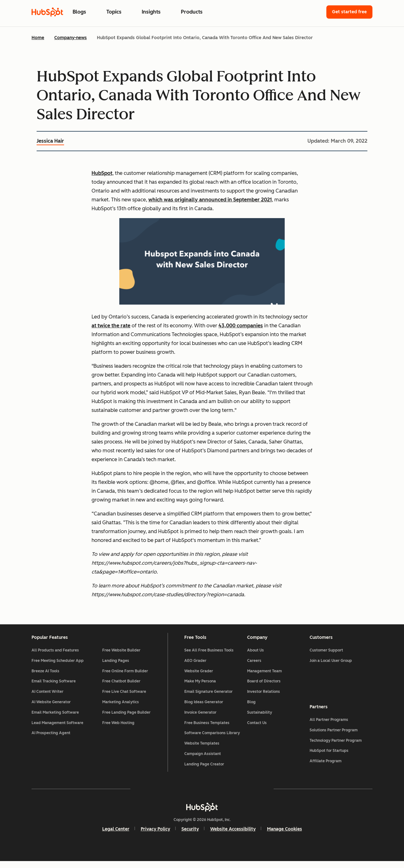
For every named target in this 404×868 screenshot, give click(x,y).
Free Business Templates (207, 729)
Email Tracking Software (54, 688)
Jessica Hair (50, 141)
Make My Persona (200, 688)
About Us (255, 657)
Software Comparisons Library (212, 740)
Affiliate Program (326, 766)
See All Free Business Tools (209, 657)
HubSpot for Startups (329, 756)
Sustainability (260, 719)
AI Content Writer (48, 699)
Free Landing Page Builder (126, 719)
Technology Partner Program (336, 745)
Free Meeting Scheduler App (58, 667)
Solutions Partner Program (334, 735)
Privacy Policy (155, 836)
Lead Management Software (57, 729)
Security (190, 836)
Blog (251, 709)
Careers (254, 667)
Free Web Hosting (118, 729)
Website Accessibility (233, 836)
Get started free (349, 12)
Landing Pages (116, 667)
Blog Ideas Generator (204, 709)
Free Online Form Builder (125, 678)
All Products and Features (55, 657)
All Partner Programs (329, 724)
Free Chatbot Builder (121, 688)
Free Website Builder (121, 657)
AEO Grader (195, 667)
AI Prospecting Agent (51, 740)
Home (38, 38)
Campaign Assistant (203, 761)
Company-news (71, 38)
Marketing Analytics (121, 709)
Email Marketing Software (55, 719)
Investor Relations (264, 699)
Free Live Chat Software (124, 699)
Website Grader (199, 678)
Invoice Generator (200, 719)
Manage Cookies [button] (285, 836)
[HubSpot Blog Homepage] (47, 12)
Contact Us (257, 729)
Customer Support (326, 657)
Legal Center (116, 836)
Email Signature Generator (208, 699)
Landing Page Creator (204, 771)
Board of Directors (264, 688)
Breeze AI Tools (45, 678)
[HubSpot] (202, 814)
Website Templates (202, 750)
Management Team (264, 678)
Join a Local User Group (331, 667)
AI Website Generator (51, 709)
